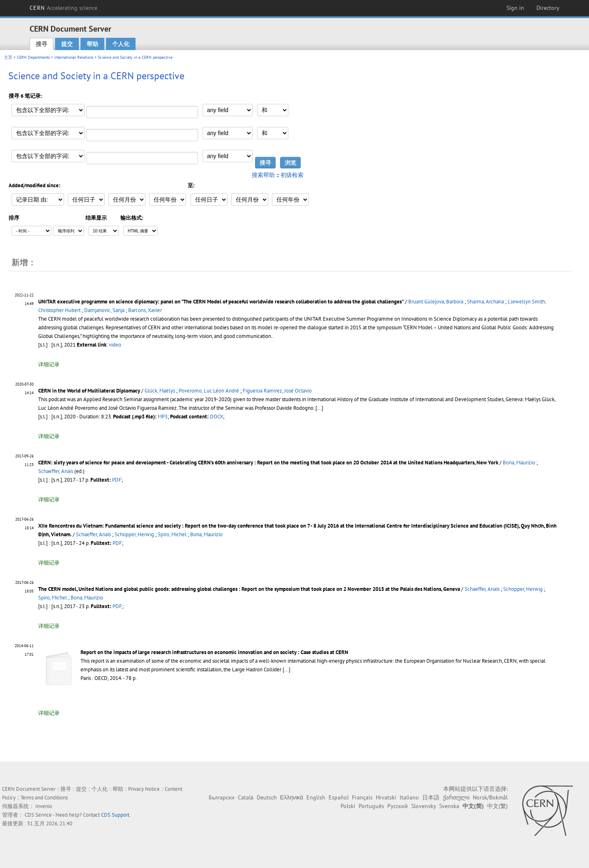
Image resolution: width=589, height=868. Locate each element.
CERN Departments (33, 57)
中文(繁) (497, 806)
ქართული (456, 797)
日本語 (431, 797)
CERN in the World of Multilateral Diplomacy (89, 391)
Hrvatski (386, 797)
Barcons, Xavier (145, 310)
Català (246, 797)
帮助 (92, 44)
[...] (286, 669)
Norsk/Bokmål (490, 797)
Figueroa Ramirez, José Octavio (277, 391)
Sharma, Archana (485, 302)
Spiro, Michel (172, 534)
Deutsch (267, 797)
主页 (8, 57)
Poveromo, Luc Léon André (209, 391)
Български (222, 797)
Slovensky (423, 806)
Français (362, 797)
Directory (548, 8)
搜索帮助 (263, 175)
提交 (67, 44)
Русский (398, 806)
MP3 (163, 417)
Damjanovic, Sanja (104, 310)
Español (339, 797)
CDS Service (38, 815)
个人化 (121, 44)
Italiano (409, 797)
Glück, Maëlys (160, 391)
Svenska (449, 806)
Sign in (515, 8)
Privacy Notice (144, 789)
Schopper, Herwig (134, 534)
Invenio (44, 806)
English (316, 797)
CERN (64, 8)
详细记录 (49, 364)
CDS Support (115, 815)
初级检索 (292, 175)
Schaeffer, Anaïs (56, 471)
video (115, 345)
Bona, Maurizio (519, 463)
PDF (117, 480)
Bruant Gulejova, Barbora (436, 302)
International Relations (74, 57)
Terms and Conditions (44, 798)
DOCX (216, 417)
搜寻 (41, 44)
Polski (348, 806)
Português (371, 806)
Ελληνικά (292, 797)
